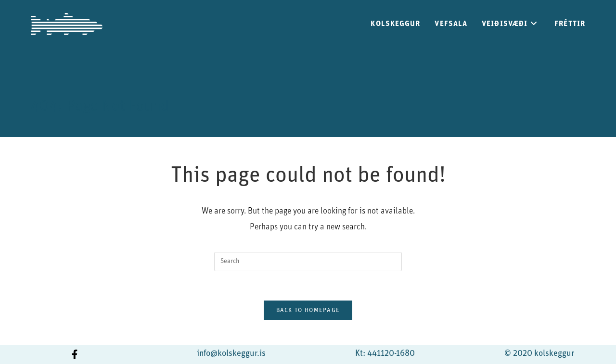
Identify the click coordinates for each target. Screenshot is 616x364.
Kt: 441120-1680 (385, 354)
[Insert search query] (308, 262)
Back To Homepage (308, 310)
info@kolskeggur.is (231, 354)
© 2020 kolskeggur (539, 354)
